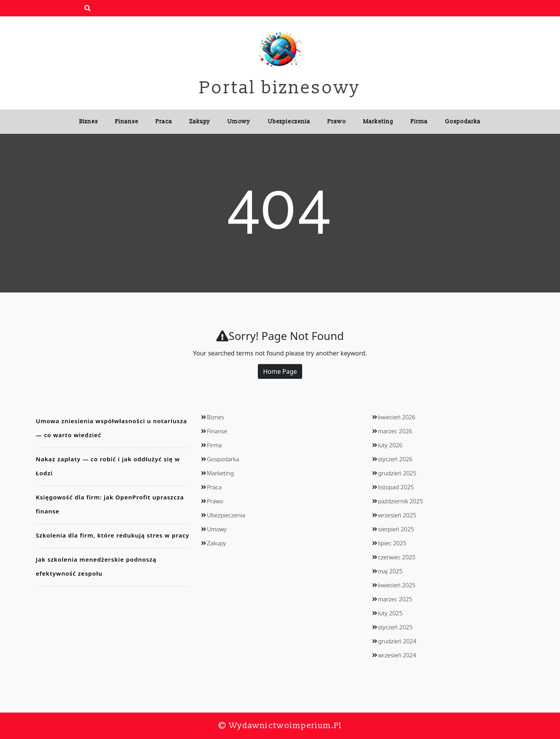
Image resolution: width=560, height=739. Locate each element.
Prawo (337, 122)
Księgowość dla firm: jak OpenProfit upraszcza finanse (110, 504)
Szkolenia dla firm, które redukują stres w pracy (113, 535)
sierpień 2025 (396, 529)
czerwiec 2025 (397, 557)
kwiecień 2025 (397, 585)
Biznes (89, 122)
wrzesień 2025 (397, 515)
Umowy (239, 122)
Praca (164, 122)
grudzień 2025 (397, 473)
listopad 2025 (396, 487)
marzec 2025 (395, 599)
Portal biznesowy (280, 88)
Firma (419, 122)
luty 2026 (390, 445)
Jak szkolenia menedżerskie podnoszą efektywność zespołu (96, 566)
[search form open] (87, 8)
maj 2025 (390, 571)
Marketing (378, 122)
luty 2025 (390, 613)
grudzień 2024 (397, 641)
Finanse (127, 122)
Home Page (280, 371)
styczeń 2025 (395, 627)
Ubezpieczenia (289, 122)
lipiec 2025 (392, 543)
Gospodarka (463, 122)
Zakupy (200, 122)
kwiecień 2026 (397, 417)
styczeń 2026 (395, 459)
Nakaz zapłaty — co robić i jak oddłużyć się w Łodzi (108, 466)
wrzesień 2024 (397, 655)
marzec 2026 (395, 431)
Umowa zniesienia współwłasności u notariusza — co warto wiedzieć (111, 428)
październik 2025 (401, 501)
